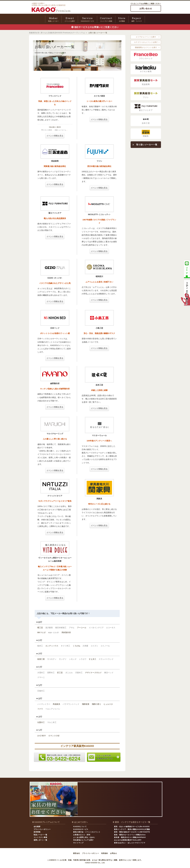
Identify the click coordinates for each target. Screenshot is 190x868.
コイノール (105, 646)
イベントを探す (70, 19)
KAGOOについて (80, 827)
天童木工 (79, 673)
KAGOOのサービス (87, 19)
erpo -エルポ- (54, 632)
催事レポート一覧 (40, 840)
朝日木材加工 (61, 628)
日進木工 (41, 691)
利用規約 (105, 853)
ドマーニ (41, 677)
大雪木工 (41, 673)
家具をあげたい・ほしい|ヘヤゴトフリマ (130, 843)
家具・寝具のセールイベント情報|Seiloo (130, 835)
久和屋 (85, 646)
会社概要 (37, 827)
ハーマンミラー (44, 704)
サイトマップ (78, 843)
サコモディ (52, 659)
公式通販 (122, 19)
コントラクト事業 (40, 837)
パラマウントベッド (71, 704)
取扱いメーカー (53, 19)
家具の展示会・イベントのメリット (87, 832)
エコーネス (111, 628)
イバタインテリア (96, 628)
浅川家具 (49, 628)
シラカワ (83, 659)
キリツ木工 (65, 646)
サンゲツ (63, 659)
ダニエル (69, 673)
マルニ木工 (52, 722)
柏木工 (40, 646)
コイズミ (94, 646)
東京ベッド (109, 673)
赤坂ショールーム (60, 130)
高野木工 (51, 673)
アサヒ (72, 628)
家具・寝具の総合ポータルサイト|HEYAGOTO (132, 832)
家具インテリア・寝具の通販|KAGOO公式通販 (132, 829)
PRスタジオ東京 (47, 130)
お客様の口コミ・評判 (82, 835)
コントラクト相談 (106, 19)
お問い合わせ (146, 9)
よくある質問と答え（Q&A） (84, 837)
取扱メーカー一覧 (40, 835)
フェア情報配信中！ (187, 269)
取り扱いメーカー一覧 (147, 145)
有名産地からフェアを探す (83, 840)
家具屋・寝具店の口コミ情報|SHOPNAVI (130, 837)
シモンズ (73, 659)
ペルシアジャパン (53, 709)
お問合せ (113, 853)
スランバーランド (106, 659)
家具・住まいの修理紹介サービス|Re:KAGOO (132, 827)
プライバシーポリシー (42, 829)
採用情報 (37, 832)
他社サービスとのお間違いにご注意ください (97, 27)
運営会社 (76, 853)
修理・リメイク (137, 19)
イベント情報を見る (55, 136)
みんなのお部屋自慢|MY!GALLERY (128, 840)
